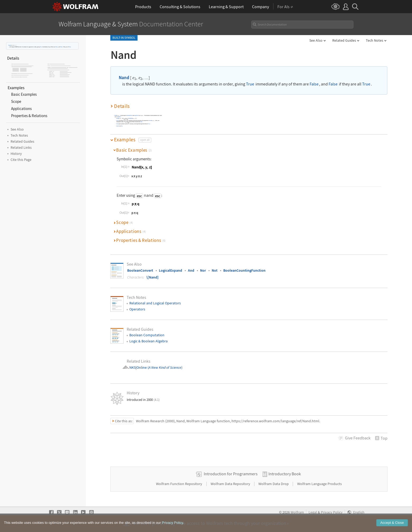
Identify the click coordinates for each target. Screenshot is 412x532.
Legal (313, 512)
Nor (203, 270)
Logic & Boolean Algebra (148, 341)
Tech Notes (375, 40)
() (165, 367)
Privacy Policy (332, 512)
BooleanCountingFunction (244, 270)
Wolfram (297, 512)
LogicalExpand (171, 270)
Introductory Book (285, 474)
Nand (10, 45)
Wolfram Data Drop (274, 484)
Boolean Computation (147, 335)
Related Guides (344, 40)
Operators (137, 309)
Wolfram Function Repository (179, 484)
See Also (316, 40)
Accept (392, 523)
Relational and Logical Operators (155, 303)
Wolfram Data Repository (231, 484)
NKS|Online (138, 367)
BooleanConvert (140, 270)
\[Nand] (152, 277)
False (57, 47)
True (41, 47)
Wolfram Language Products (319, 484)
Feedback (358, 438)
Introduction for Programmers (231, 474)
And (191, 270)
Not (215, 270)
